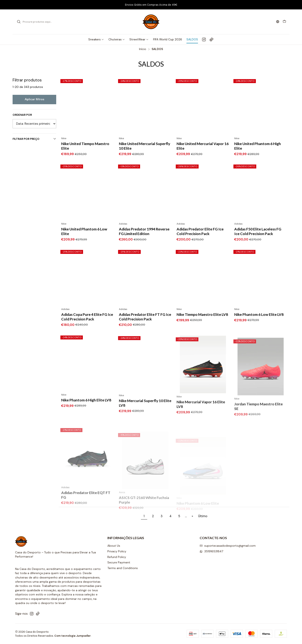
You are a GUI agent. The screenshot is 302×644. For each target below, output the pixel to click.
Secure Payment (119, 562)
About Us (114, 546)
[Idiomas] (278, 22)
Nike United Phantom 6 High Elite (258, 146)
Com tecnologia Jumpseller (73, 636)
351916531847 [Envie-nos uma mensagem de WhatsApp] (211, 551)
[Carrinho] (284, 22)
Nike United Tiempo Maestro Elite (85, 146)
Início (143, 49)
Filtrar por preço (34, 139)
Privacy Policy (117, 551)
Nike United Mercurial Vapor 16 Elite (203, 146)
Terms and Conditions (123, 568)
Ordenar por (22, 115)
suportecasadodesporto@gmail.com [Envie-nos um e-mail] (228, 546)
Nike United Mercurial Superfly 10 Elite (144, 146)
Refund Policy (117, 557)
